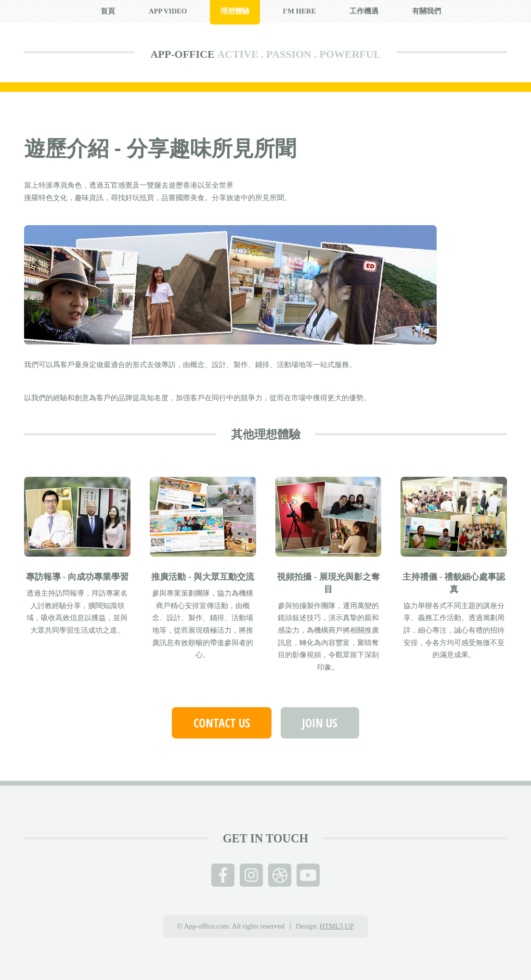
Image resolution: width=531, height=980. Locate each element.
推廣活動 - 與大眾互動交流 (202, 577)
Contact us (222, 723)
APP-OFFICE (182, 54)
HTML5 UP (337, 926)
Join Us (320, 723)
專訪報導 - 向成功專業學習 (77, 577)
